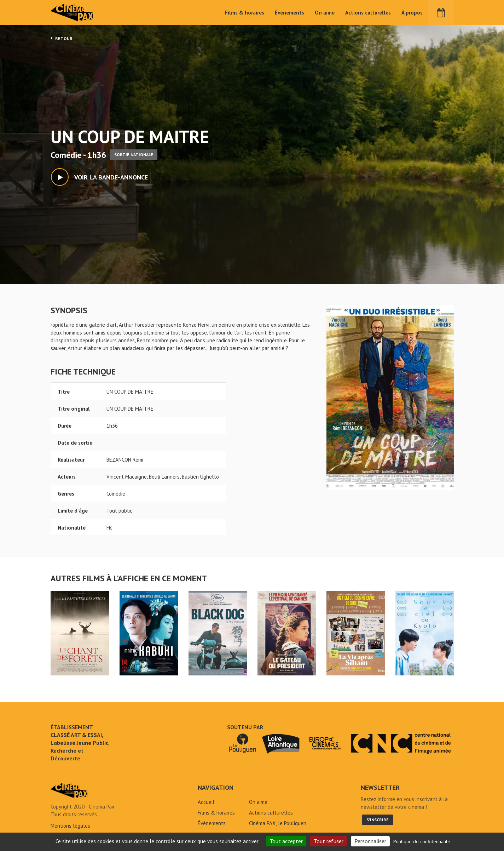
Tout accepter (286, 841)
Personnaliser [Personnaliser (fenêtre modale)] (370, 841)
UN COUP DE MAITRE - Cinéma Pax (69, 790)
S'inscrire (378, 820)
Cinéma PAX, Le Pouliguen (278, 823)
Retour (62, 38)
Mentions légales (70, 826)
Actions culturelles (368, 13)
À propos (412, 13)
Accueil (206, 802)
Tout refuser (329, 841)
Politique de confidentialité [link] (422, 841)
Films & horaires (245, 13)
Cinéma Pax (72, 12)
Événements (289, 13)
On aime (325, 13)
